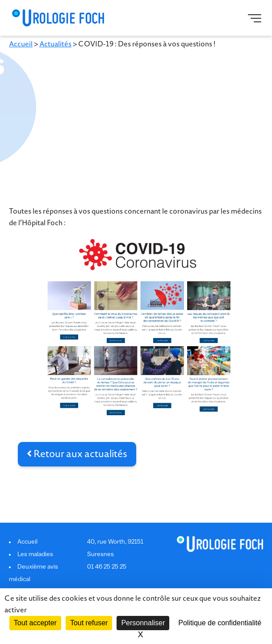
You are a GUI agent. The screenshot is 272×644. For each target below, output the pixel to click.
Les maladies (35, 555)
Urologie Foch (58, 18)
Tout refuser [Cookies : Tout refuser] (89, 623)
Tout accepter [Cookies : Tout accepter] (35, 623)
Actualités (55, 44)
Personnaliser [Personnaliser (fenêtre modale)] (143, 623)
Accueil (21, 44)
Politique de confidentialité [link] (220, 623)
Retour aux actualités (77, 454)
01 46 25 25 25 (107, 567)
